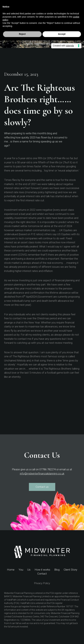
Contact (42, 574)
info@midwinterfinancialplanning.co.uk (42, 474)
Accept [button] (62, 34)
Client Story (70, 570)
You (21, 570)
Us (29, 570)
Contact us (42, 487)
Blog (57, 570)
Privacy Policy (42, 583)
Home (11, 570)
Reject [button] (22, 34)
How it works (42, 570)
